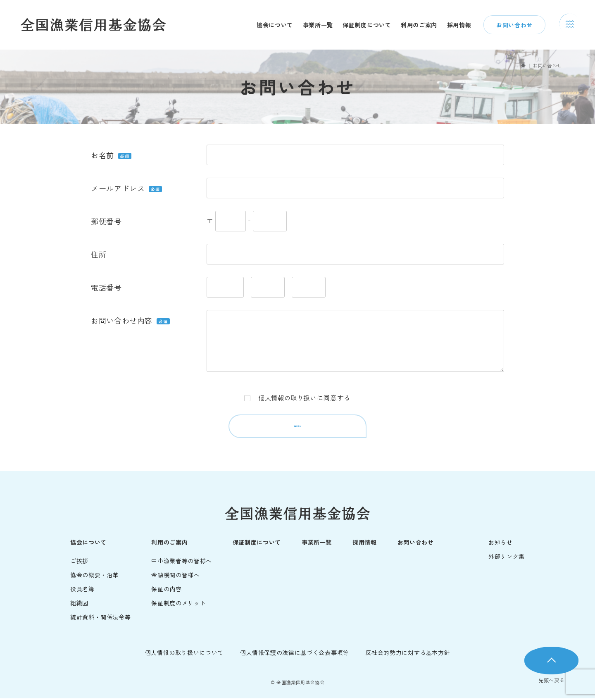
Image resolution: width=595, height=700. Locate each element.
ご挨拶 (79, 562)
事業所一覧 (318, 25)
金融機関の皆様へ (175, 576)
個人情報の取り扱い (288, 398)
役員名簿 (82, 590)
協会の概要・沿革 (94, 576)
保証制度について (367, 25)
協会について (275, 25)
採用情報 (459, 25)
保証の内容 (166, 590)
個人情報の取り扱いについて (184, 654)
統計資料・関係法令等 (100, 619)
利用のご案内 (419, 25)
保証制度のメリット (178, 605)
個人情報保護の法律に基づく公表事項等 (295, 654)
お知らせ (501, 544)
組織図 (79, 605)
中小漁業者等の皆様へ (181, 562)
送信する (297, 427)
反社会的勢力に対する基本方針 (408, 654)
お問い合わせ (514, 25)
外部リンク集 (507, 558)
